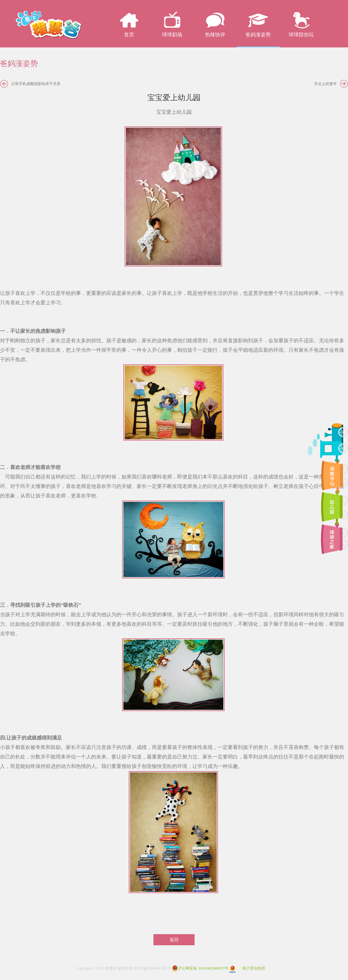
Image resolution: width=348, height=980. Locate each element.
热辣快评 (215, 35)
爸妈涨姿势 (258, 35)
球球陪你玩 (301, 35)
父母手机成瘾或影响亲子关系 (36, 84)
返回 (174, 940)
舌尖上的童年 (326, 84)
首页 (129, 35)
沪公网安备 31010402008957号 (200, 968)
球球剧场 (172, 35)
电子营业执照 (247, 968)
